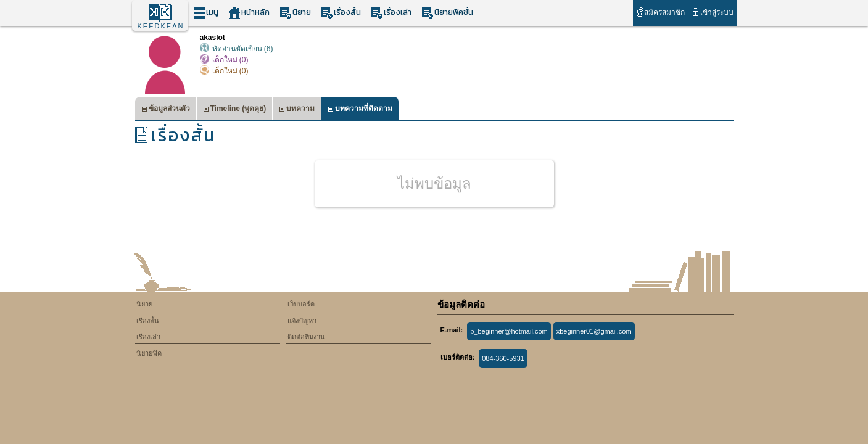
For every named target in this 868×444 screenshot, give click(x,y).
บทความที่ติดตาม (360, 110)
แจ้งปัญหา (302, 321)
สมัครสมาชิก (660, 12)
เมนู (206, 13)
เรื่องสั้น (341, 13)
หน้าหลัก (249, 13)
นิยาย (295, 13)
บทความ (297, 110)
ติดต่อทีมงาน (306, 337)
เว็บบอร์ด (301, 304)
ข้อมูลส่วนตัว (166, 110)
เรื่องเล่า (391, 13)
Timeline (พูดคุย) (235, 110)
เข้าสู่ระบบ (712, 12)
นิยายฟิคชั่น (447, 13)
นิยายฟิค (149, 353)
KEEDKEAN (161, 26)
